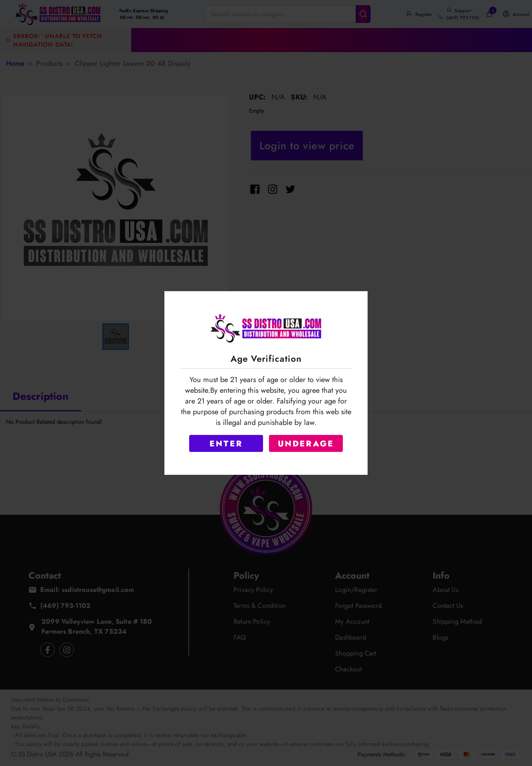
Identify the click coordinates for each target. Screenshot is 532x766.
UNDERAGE (306, 443)
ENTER (226, 443)
